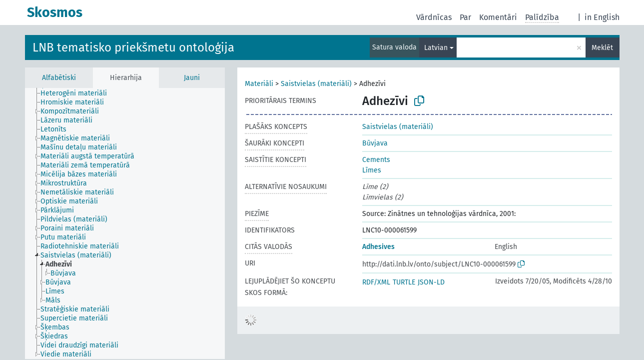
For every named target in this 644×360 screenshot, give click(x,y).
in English (602, 17)
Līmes (372, 170)
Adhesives (378, 247)
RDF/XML (376, 282)
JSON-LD (431, 282)
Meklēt (602, 48)
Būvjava (375, 143)
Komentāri (498, 17)
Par (465, 17)
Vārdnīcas (434, 17)
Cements (376, 160)
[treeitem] (78, 93)
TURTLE (404, 282)
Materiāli (259, 84)
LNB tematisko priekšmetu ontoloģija (133, 47)
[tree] (125, 223)
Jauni (192, 78)
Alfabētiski (59, 78)
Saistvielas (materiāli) (316, 84)
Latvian (436, 48)
